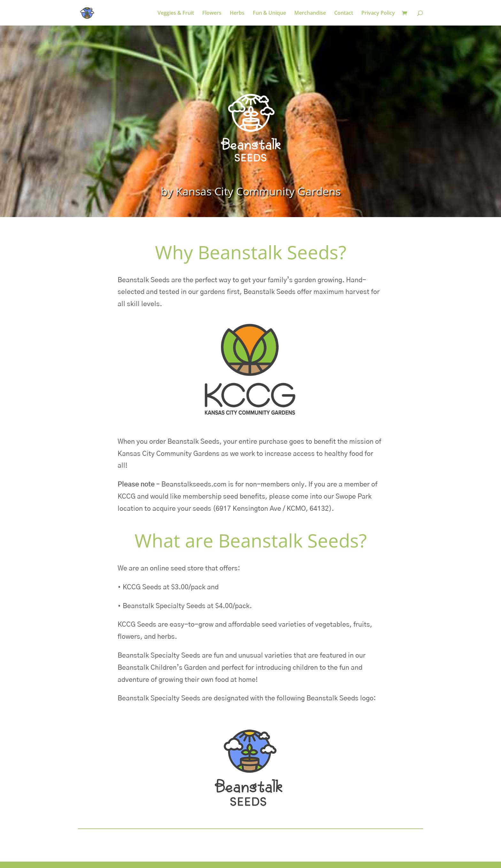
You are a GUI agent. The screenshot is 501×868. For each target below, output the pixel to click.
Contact (344, 13)
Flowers (212, 13)
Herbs (237, 13)
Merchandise (310, 13)
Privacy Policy (378, 13)
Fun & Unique (269, 13)
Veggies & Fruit (176, 13)
